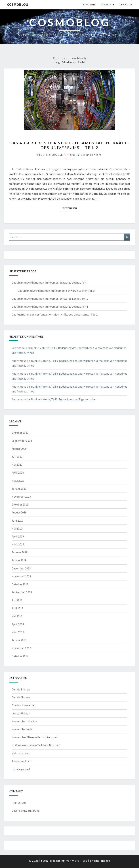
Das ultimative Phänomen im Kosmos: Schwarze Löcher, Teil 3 (53, 291)
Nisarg (106, 861)
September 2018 (22, 592)
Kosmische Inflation (24, 721)
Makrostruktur (21, 753)
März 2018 (18, 632)
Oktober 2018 (20, 584)
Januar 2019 (19, 560)
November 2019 (21, 496)
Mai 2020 (17, 465)
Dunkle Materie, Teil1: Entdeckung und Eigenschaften (64, 399)
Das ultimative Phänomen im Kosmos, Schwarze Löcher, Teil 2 (50, 299)
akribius (70, 155)
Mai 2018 (17, 616)
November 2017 (21, 648)
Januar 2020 (19, 489)
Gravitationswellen (24, 705)
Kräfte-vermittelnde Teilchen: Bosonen (36, 745)
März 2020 (18, 481)
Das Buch (106, 5)
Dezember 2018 (21, 568)
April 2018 (18, 624)
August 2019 (19, 512)
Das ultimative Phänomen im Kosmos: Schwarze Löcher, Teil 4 (50, 282)
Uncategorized (21, 769)
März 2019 (18, 544)
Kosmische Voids (22, 729)
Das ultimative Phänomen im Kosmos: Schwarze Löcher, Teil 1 (50, 306)
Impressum (19, 802)
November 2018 (21, 576)
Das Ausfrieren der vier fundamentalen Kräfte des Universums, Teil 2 (70, 145)
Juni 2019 (17, 521)
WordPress (80, 861)
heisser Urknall (21, 713)
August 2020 (19, 449)
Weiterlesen (71, 208)
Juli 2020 (17, 457)
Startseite (89, 5)
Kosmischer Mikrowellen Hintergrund (35, 737)
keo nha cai (18, 348)
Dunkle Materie (21, 697)
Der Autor (126, 5)
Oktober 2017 (20, 656)
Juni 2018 (17, 608)
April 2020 (18, 472)
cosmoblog (18, 4)
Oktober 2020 (20, 433)
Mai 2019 (17, 528)
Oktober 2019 (20, 504)
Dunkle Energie (21, 689)
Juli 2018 (17, 600)
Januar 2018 (19, 640)
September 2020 (22, 441)
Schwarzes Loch (21, 761)
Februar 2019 (20, 552)
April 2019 (18, 536)
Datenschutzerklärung (26, 811)
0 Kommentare (91, 155)
